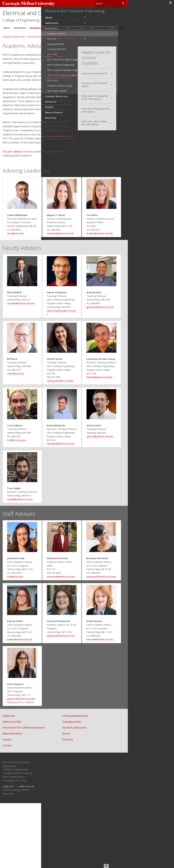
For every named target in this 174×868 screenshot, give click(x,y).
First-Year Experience (58, 88)
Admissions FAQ (12, 786)
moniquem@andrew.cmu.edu (103, 625)
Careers (7, 804)
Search (123, 3)
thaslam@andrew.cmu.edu (101, 251)
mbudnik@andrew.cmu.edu (18, 328)
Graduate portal (76, 786)
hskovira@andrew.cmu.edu (101, 695)
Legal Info (8, 851)
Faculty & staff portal (78, 792)
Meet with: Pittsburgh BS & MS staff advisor (104, 100)
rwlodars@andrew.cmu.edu (60, 478)
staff (61, 67)
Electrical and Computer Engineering (44, 18)
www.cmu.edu (26, 851)
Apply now (9, 781)
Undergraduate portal (79, 781)
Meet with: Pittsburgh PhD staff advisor (104, 112)
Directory (120, 40)
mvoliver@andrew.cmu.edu (60, 251)
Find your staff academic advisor (103, 87)
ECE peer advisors (13, 163)
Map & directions (12, 798)
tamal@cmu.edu (13, 251)
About (7, 40)
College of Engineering (23, 32)
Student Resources (55, 40)
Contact (7, 810)
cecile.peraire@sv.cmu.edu (59, 409)
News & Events (103, 40)
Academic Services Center (56, 146)
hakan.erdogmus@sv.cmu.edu (61, 335)
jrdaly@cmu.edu (13, 625)
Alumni (87, 40)
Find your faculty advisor (103, 76)
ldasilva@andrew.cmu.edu (101, 405)
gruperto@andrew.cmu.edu (18, 762)
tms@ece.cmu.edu (14, 475)
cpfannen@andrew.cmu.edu (60, 692)
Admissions (20, 40)
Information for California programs (24, 792)
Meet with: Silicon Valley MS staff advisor (103, 125)
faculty (49, 67)
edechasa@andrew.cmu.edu (60, 622)
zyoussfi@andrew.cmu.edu (101, 471)
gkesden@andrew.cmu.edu (102, 331)
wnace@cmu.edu (13, 401)
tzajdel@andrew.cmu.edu (17, 541)
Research (74, 40)
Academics (35, 40)
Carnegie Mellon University (26, 3)
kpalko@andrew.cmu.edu (17, 695)
